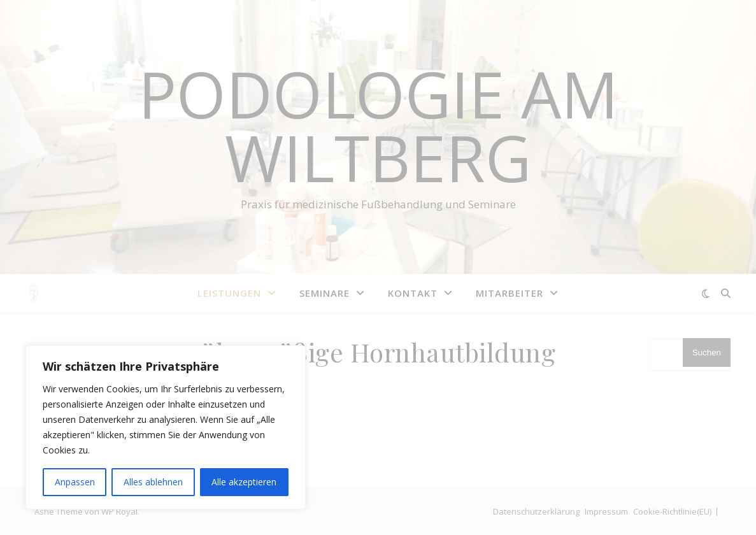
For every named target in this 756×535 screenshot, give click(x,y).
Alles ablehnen (153, 482)
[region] (166, 427)
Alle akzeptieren (244, 482)
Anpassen (75, 482)
